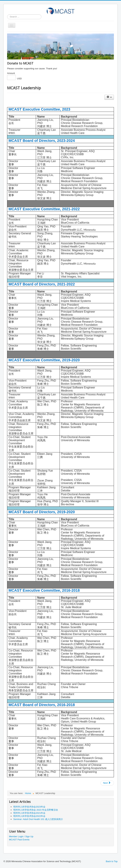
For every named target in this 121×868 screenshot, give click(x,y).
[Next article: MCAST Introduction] (107, 783)
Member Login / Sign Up (21, 836)
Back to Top (112, 861)
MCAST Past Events (19, 840)
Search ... (7, 14)
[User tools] (109, 97)
